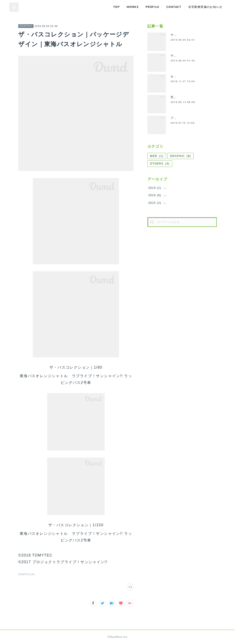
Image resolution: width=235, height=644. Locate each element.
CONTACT (174, 7)
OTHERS (160, 164)
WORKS (133, 7)
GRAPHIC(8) (27, 574)
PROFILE (153, 7)
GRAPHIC (26, 26)
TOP (116, 7)
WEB (157, 156)
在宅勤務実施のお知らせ (205, 7)
